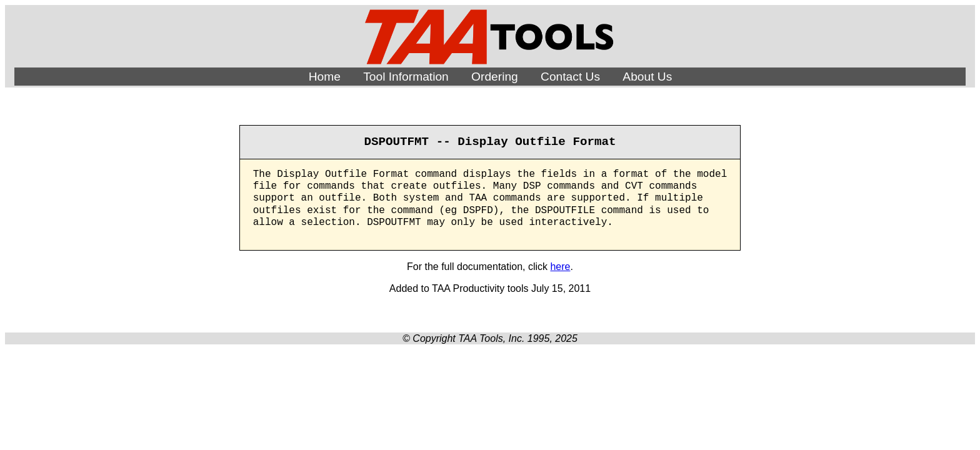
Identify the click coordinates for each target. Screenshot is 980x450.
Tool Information (406, 77)
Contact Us (570, 77)
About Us (647, 77)
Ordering (495, 77)
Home (325, 77)
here (560, 267)
